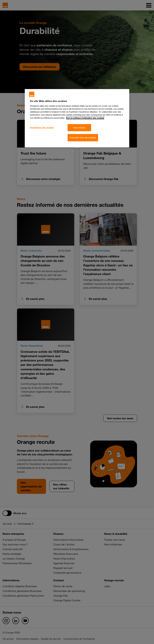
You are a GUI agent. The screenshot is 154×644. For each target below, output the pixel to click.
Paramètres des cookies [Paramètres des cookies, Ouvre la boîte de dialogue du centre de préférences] (42, 127)
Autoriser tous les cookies (83, 138)
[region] (77, 118)
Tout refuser (79, 128)
